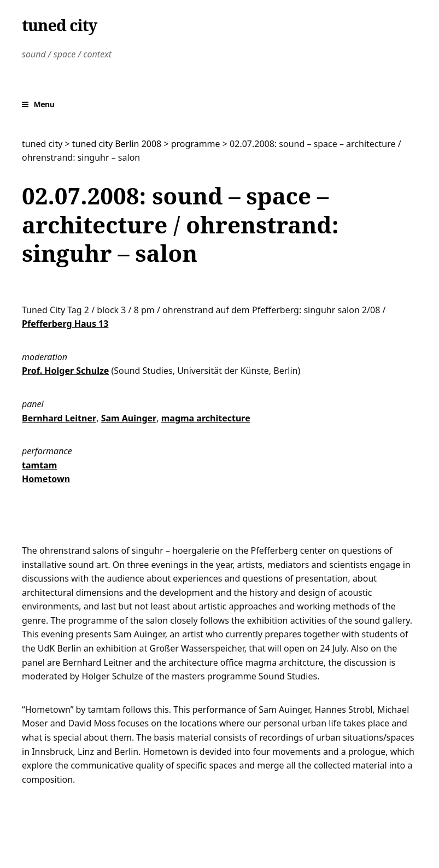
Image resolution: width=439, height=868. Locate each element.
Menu (44, 104)
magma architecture (206, 418)
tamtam (39, 465)
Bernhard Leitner (59, 418)
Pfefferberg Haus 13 (65, 324)
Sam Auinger (129, 418)
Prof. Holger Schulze (65, 371)
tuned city (59, 25)
